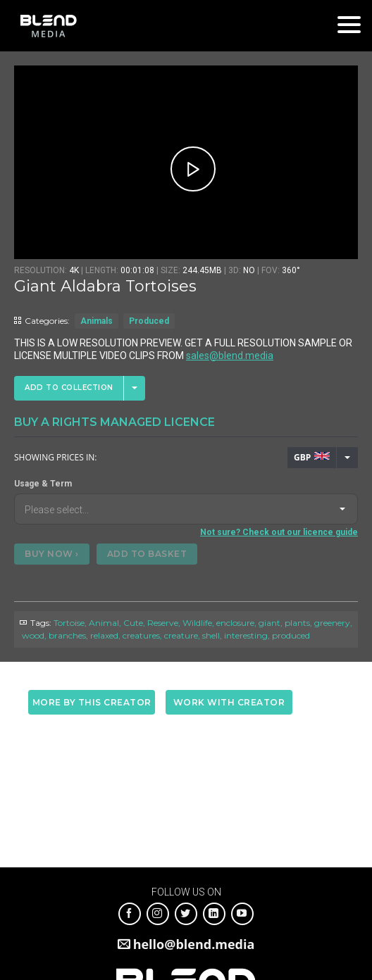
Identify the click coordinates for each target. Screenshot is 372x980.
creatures (141, 635)
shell (211, 635)
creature (181, 635)
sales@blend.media (230, 356)
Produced (149, 321)
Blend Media (48, 26)
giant (269, 623)
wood (33, 635)
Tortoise (69, 623)
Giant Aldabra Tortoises (105, 286)
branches (67, 635)
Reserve (163, 623)
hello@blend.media (194, 944)
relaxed (104, 635)
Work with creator (229, 702)
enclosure (235, 623)
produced (291, 635)
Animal (104, 623)
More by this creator (92, 702)
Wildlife (197, 623)
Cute (133, 623)
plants (297, 623)
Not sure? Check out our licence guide (279, 532)
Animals (97, 321)
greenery (332, 623)
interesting (246, 635)
